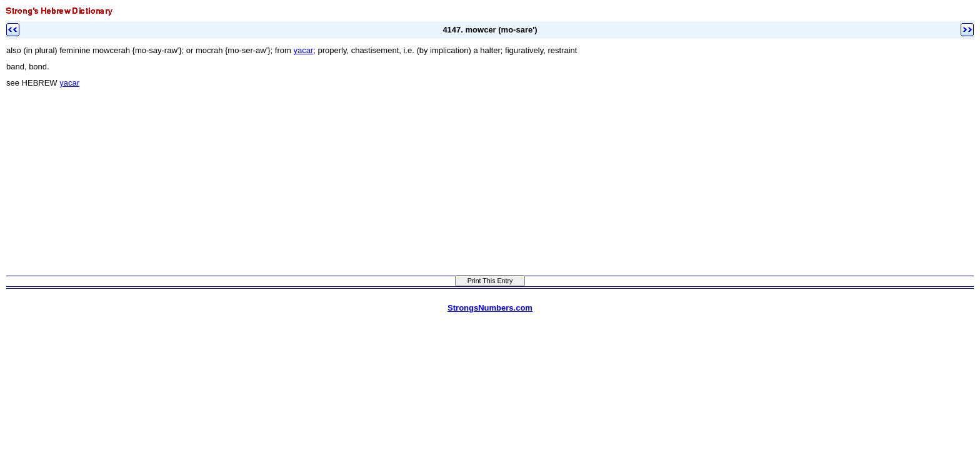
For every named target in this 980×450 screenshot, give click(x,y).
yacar (303, 50)
